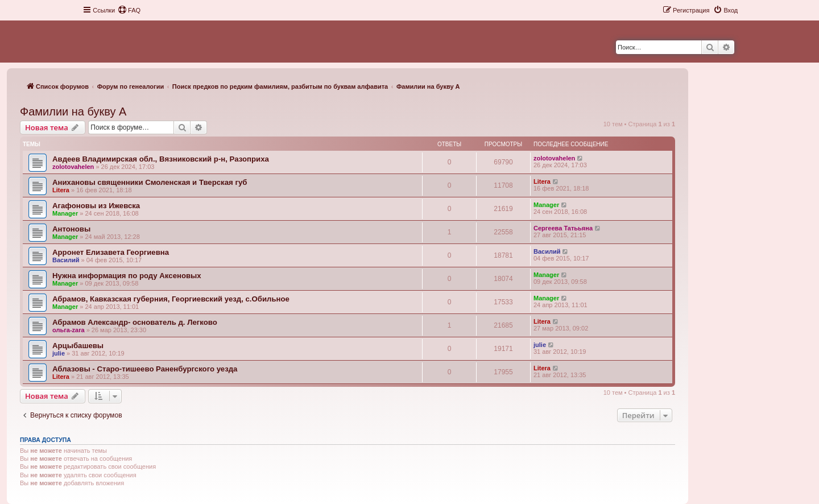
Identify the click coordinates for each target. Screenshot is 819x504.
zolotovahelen (73, 167)
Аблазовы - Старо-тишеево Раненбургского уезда (145, 369)
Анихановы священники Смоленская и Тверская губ (150, 182)
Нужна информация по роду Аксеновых (127, 276)
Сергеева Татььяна (563, 228)
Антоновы (71, 229)
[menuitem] (129, 10)
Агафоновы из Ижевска (96, 206)
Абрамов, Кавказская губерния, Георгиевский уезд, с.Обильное (171, 299)
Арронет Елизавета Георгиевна (111, 252)
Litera (61, 190)
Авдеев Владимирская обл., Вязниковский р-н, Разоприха (161, 159)
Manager (65, 213)
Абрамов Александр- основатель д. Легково (135, 322)
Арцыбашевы (78, 346)
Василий (66, 260)
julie (59, 353)
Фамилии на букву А (73, 111)
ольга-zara (69, 330)
